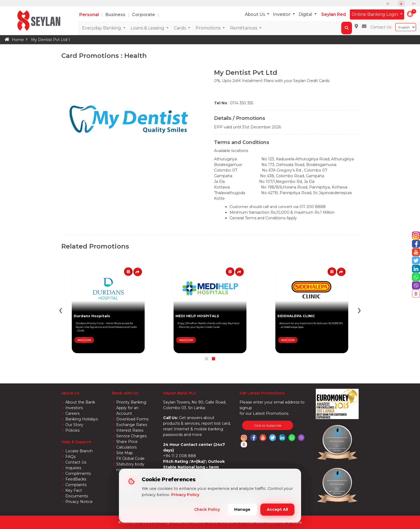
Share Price (127, 442)
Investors (74, 408)
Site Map (125, 453)
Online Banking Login (375, 14)
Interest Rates (130, 430)
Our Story (74, 425)
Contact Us (381, 27)
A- (389, 4)
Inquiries (73, 468)
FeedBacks (76, 479)
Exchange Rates (132, 425)
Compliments (78, 473)
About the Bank (80, 402)
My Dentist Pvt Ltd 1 (50, 40)
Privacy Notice (79, 502)
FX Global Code (130, 458)
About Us (255, 14)
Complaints (76, 485)
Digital (306, 14)
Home (18, 40)
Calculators (126, 447)
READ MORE (288, 340)
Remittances (244, 28)
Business (116, 15)
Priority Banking (131, 402)
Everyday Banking (102, 28)
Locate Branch (79, 451)
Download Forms (132, 419)
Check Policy (207, 509)
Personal (90, 15)
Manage (242, 509)
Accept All (277, 509)
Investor (282, 14)
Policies (72, 430)
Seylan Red (333, 14)
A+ (414, 4)
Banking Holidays (82, 419)
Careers (72, 413)
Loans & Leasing (148, 28)
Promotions (209, 28)
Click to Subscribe (268, 425)
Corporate (144, 15)
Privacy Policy (185, 495)
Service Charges (131, 436)
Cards (180, 28)
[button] (410, 14)
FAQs (70, 457)
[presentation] (359, 310)
